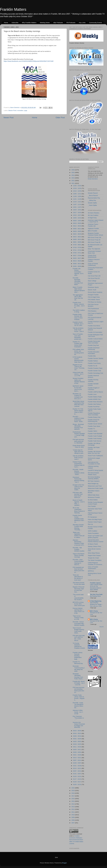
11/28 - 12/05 (77, 196)
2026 (73, 170)
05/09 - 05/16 (77, 736)
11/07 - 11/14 (77, 204)
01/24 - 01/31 (77, 776)
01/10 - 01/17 (77, 782)
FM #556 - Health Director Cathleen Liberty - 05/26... (79, 472)
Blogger (64, 863)
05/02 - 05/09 (77, 739)
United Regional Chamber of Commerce (95, 564)
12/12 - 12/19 (77, 191)
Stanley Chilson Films (95, 546)
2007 (73, 823)
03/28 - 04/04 (77, 752)
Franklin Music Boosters (95, 402)
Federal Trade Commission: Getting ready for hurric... (79, 464)
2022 (73, 181)
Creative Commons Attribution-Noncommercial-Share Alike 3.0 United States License (76, 840)
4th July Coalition (93, 215)
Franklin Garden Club (94, 371)
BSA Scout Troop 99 (94, 242)
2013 (73, 807)
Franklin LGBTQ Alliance (95, 392)
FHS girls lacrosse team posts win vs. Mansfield (78, 441)
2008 (73, 820)
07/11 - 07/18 (77, 250)
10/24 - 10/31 (77, 210)
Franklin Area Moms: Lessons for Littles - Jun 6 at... (79, 305)
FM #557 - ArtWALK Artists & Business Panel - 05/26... (78, 419)
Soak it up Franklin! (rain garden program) (95, 537)
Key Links (82, 23)
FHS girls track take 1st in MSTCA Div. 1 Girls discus (79, 638)
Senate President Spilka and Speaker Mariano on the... (79, 381)
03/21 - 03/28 (77, 755)
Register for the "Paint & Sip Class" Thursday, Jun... (79, 367)
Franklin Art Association (95, 332)
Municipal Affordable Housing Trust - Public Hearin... (78, 676)
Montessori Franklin (94, 497)
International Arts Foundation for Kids (94, 463)
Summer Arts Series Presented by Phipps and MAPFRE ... (79, 725)
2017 (73, 796)
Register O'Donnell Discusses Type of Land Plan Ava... (79, 589)
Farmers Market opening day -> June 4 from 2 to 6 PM (79, 611)
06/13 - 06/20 (77, 261)
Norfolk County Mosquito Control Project (95, 503)
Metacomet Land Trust (95, 486)
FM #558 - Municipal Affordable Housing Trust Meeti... (78, 281)
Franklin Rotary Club (94, 417)
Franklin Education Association (94, 353)
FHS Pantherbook (93, 309)
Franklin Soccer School (95, 424)
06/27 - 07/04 (77, 256)
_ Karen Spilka (92, 205)
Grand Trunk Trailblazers (95, 456)
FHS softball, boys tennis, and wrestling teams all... (78, 352)
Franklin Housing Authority (93, 380)
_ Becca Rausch (93, 195)
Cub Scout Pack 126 (94, 276)
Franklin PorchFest (94, 407)
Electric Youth (92, 290)
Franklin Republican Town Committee (94, 414)
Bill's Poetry (94, 611)
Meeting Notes (45, 23)
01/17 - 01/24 (77, 779)
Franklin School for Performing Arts (94, 421)
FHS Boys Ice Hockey (95, 302)
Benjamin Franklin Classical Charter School (95, 234)
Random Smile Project (95, 522)
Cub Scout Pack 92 (94, 278)
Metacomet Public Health (96, 488)
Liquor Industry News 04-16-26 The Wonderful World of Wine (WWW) (96, 587)
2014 (73, 804)
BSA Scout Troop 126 (95, 237)
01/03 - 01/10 (77, 784)
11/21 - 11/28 (77, 199)
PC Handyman (92, 517)
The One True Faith (96, 594)
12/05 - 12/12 (77, 194)
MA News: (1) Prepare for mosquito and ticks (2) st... (78, 396)
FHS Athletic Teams (94, 300)
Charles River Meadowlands (92, 256)
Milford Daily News (94, 495)
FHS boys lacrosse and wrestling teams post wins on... (79, 690)
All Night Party (92, 218)
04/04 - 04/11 (77, 750)
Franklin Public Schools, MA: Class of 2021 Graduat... (78, 317)
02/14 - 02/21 (77, 768)
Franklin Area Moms (94, 326)
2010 (73, 815)
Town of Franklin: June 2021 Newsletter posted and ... (78, 337)
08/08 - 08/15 (77, 239)
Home (6, 23)
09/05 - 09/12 (77, 229)
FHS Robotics (92, 311)
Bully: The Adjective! (94, 249)
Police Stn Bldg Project (95, 520)
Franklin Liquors (95, 583)
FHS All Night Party (94, 297)
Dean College (92, 281)
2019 (73, 791)
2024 (73, 175)
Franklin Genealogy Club (96, 373)
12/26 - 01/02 (77, 186)
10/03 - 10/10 (77, 218)
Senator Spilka (92, 203)
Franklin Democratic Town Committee (94, 342)
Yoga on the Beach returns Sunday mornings (79, 555)
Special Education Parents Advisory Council (96, 541)
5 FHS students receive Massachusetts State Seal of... (78, 360)
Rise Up (90, 524)
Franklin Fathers (93, 361)
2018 (73, 793)
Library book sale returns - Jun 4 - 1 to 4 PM (78, 374)
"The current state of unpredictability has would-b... (78, 597)
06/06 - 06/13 (77, 264)
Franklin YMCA (93, 431)
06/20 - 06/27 (77, 258)
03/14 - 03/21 (77, 758)
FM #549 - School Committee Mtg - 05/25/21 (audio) (79, 623)
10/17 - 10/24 (77, 213)
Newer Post (9, 118)
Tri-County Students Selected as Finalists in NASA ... (79, 647)
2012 (73, 809)
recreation (20, 110)
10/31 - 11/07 (77, 207)
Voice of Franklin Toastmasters (93, 568)
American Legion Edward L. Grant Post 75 (96, 221)
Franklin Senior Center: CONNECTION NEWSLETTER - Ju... (79, 519)
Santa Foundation (93, 533)
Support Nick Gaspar (94, 555)
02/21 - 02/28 (77, 766)
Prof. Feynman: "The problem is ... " (78, 718)
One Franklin (92, 506)
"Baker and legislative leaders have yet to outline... (79, 535)
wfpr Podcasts (58, 23)
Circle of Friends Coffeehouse (93, 264)
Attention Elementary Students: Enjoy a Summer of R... (79, 543)
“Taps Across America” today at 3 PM (78, 618)
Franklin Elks (92, 356)
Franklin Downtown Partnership (94, 349)
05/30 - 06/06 (77, 266)
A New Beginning (96, 601)
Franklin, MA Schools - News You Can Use (95, 452)
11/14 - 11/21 (77, 202)
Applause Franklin (93, 228)
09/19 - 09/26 (77, 223)
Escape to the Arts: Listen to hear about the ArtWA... (79, 487)
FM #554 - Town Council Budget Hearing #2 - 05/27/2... (78, 562)
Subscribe (15, 23)
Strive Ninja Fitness (94, 553)
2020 (73, 788)
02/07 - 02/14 (77, 771)
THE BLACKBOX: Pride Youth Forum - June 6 (78, 330)
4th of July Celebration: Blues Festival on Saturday (79, 510)
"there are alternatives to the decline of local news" (78, 577)
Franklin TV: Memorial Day (78, 663)
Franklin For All (93, 366)
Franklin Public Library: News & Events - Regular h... (79, 698)
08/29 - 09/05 (77, 231)
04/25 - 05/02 (77, 741)
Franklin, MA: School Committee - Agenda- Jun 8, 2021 (78, 272)
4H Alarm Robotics (94, 213)
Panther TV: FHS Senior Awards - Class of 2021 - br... (78, 411)
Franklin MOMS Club (94, 399)
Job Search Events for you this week (79, 583)
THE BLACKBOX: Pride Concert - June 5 (78, 457)
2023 (73, 178)
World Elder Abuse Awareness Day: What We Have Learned (79, 404)
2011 (73, 812)
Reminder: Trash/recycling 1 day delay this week (79, 669)
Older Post (60, 118)
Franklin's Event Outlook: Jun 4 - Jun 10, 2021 (78, 324)
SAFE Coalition (93, 531)
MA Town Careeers (94, 481)
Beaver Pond (12, 110)
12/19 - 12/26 (77, 188)
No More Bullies (93, 500)
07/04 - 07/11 (77, 253)
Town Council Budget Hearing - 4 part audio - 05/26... (79, 630)
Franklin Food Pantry (94, 363)
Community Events (95, 23)
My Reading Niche (95, 596)
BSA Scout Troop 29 (94, 240)
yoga (26, 110)
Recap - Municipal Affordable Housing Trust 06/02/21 (78, 427)
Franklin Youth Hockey (95, 438)
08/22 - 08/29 (77, 234)
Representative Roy (94, 198)
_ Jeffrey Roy (92, 200)
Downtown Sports (93, 287)
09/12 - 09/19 (77, 226)
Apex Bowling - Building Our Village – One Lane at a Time (96, 604)
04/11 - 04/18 (77, 747)
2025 (73, 172)
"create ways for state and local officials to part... (79, 452)
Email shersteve (93, 179)
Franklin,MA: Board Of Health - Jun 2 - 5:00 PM (79, 683)
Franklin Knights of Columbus (94, 389)
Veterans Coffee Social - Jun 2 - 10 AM (78, 712)
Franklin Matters (13, 9)
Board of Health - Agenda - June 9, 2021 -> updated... (79, 503)
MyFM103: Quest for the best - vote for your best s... (78, 388)
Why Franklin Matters (29, 23)
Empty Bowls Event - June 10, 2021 (79, 446)
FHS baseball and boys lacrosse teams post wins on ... (78, 570)
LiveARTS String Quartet (95, 470)
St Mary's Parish (93, 544)
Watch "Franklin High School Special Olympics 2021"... (79, 290)
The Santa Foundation (95, 560)
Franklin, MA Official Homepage (94, 444)
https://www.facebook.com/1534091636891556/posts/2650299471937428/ (29, 61)
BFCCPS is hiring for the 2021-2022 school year (79, 604)
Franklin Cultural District (95, 339)
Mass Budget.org (93, 484)
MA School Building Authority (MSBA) (94, 478)
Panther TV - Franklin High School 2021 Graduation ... (78, 344)
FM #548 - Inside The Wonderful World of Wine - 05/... (78, 705)
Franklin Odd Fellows (94, 404)
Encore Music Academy (95, 292)
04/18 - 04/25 (77, 744)
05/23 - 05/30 (77, 731)
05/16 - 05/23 (77, 733)
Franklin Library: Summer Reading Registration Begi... (78, 656)
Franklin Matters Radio (95, 397)
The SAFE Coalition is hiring (79, 311)
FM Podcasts (71, 23)
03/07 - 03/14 (77, 760)
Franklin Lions (92, 394)
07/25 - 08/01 (77, 245)
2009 (73, 817)
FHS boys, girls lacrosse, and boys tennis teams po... (78, 495)
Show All (101, 627)
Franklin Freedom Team (95, 368)
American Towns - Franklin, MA (93, 225)
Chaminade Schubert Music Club (94, 252)
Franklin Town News (94, 426)
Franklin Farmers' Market (96, 358)
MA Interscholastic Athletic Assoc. (94, 474)
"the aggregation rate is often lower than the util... (78, 297)
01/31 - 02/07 (77, 774)
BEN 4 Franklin (93, 231)
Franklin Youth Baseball (95, 434)
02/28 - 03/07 (77, 763)
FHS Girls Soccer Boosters (93, 305)
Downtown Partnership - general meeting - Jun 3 (78, 480)
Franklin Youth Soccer (95, 441)
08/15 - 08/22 (77, 237)
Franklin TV (91, 429)
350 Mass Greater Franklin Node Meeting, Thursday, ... (78, 527)
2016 (73, 799)
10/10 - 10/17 (77, 215)
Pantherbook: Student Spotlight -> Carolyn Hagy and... (79, 434)
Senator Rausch (93, 193)
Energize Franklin (93, 295)
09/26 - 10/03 (77, 221)
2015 (73, 801)
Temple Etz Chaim (94, 558)
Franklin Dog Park (93, 345)
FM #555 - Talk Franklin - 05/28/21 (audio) (79, 549)
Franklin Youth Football (95, 436)
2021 (73, 183)
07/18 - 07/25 (77, 247)
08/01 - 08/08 (77, 242)
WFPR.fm (91, 571)
